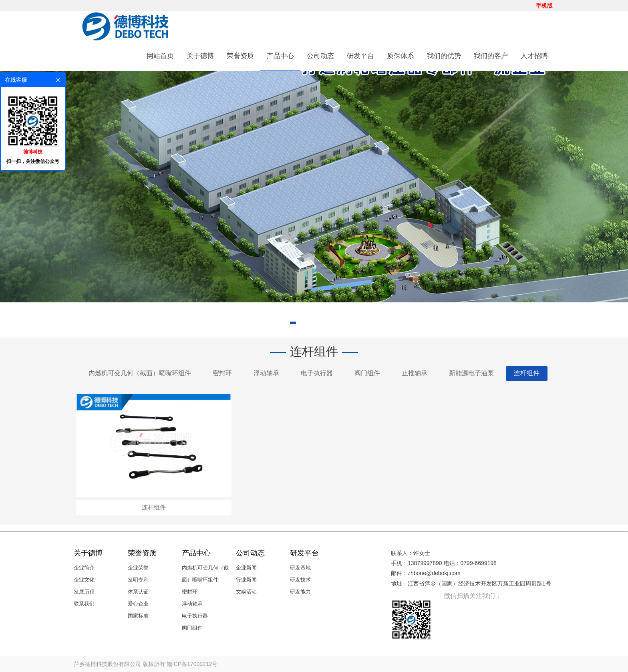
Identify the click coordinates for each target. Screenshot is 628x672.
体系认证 (138, 592)
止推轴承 (415, 373)
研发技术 (300, 580)
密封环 (222, 373)
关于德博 (200, 56)
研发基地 (300, 568)
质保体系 (401, 56)
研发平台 (360, 56)
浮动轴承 (266, 373)
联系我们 (84, 604)
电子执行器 (317, 373)
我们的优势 (444, 56)
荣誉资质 (240, 56)
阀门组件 (367, 373)
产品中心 (280, 56)
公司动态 (320, 56)
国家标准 (138, 616)
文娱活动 (246, 592)
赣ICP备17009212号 (192, 664)
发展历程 (84, 592)
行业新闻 (246, 580)
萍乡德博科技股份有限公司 (107, 664)
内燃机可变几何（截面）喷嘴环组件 (140, 373)
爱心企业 (138, 604)
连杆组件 (527, 373)
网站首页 (160, 56)
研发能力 (300, 592)
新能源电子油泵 (471, 373)
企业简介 (84, 568)
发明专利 (138, 580)
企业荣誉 (138, 568)
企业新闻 (246, 568)
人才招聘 (534, 56)
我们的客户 (491, 56)
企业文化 (84, 580)
